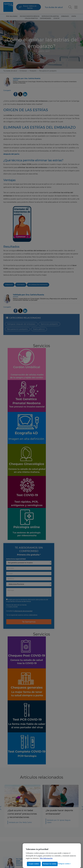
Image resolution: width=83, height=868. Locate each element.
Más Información (46, 858)
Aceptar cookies (34, 864)
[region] (52, 856)
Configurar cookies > (64, 864)
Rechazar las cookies (50, 864)
